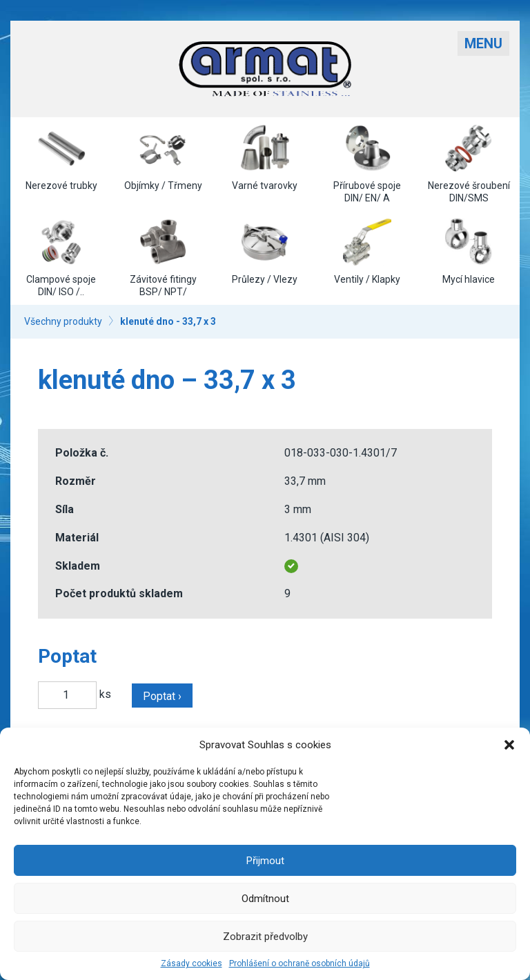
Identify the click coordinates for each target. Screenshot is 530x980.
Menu (483, 43)
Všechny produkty (63, 321)
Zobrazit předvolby (265, 937)
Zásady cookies (192, 963)
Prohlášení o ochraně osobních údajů (300, 963)
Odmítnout (265, 899)
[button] (509, 745)
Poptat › (162, 696)
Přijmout (265, 861)
